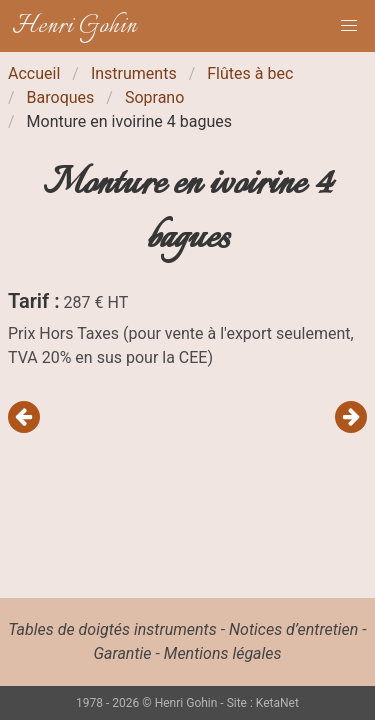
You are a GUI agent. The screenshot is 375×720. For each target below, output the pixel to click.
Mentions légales (223, 653)
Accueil (34, 73)
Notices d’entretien (293, 629)
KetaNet (277, 703)
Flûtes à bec (250, 73)
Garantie (122, 653)
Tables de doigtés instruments (112, 629)
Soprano (154, 97)
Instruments (134, 73)
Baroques (61, 97)
